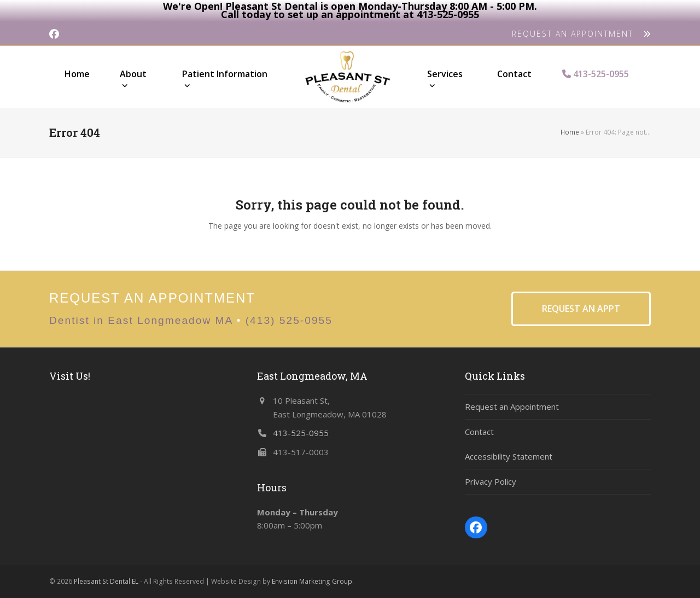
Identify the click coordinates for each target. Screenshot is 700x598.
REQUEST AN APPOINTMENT (581, 34)
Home (570, 132)
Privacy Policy (491, 481)
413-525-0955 (301, 433)
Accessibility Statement (509, 456)
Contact (479, 432)
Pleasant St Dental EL (106, 581)
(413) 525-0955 (289, 320)
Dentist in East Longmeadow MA (141, 320)
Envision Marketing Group (312, 581)
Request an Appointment (512, 407)
